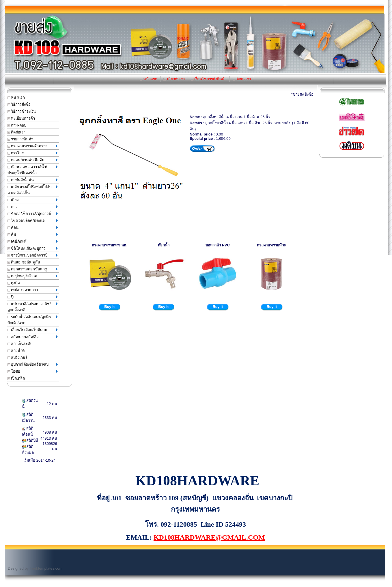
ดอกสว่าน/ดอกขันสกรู (33, 269)
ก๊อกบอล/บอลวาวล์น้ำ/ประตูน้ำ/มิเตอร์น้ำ (33, 170)
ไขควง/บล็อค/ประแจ (33, 221)
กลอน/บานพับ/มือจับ (33, 160)
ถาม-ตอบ (17, 125)
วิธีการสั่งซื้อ (19, 104)
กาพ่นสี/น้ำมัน (33, 180)
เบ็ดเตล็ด (16, 378)
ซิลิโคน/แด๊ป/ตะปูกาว (33, 248)
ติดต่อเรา (242, 79)
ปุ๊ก (33, 297)
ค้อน (33, 227)
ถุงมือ (14, 283)
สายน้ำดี (16, 351)
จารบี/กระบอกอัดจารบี (33, 255)
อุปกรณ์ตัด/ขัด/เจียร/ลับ (33, 364)
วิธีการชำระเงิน (22, 111)
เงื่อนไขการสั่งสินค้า (209, 79)
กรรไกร (33, 153)
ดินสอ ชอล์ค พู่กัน (24, 262)
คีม (33, 234)
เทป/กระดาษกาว (33, 290)
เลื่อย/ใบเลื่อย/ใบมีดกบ (33, 330)
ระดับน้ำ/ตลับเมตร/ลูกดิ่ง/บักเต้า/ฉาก (33, 320)
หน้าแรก (149, 79)
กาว (33, 207)
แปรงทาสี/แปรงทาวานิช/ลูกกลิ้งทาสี (33, 307)
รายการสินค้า (20, 139)
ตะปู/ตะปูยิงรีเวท (33, 276)
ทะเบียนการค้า (21, 118)
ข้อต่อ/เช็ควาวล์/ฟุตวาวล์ (33, 214)
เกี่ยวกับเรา (174, 79)
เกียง (33, 200)
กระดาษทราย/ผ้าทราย (33, 146)
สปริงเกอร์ (17, 357)
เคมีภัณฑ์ (33, 241)
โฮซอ (33, 371)
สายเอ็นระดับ (20, 344)
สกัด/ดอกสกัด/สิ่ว (33, 337)
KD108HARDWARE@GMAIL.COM (209, 537)
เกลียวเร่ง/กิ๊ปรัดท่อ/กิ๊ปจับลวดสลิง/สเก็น (33, 190)
